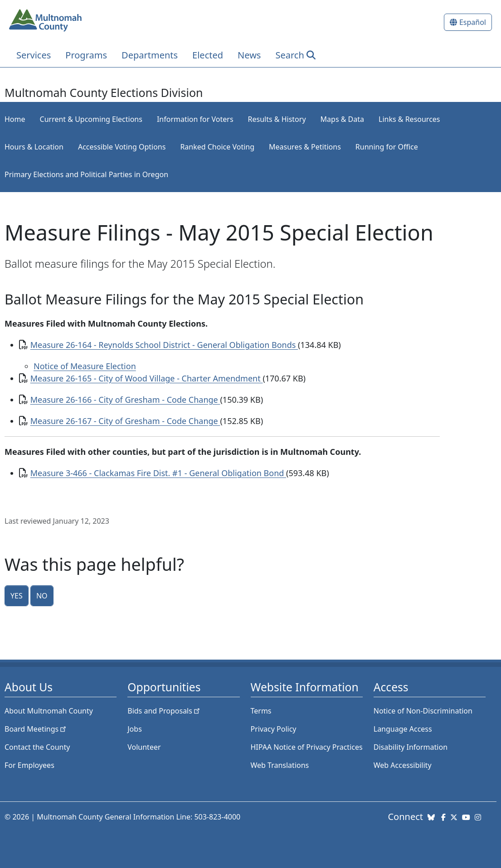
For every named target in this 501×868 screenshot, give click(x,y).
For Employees (29, 765)
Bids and (164, 711)
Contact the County (37, 747)
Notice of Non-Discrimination (423, 711)
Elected (208, 55)
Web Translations (280, 765)
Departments (150, 55)
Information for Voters (195, 119)
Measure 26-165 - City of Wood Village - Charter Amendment (147, 378)
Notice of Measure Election (85, 366)
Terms (261, 711)
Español (473, 22)
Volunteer (144, 747)
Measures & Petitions (305, 147)
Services (34, 55)
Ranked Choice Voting (217, 147)
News (249, 55)
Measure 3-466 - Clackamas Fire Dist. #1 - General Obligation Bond (158, 473)
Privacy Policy (274, 729)
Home (15, 119)
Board (36, 729)
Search (289, 55)
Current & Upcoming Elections (91, 119)
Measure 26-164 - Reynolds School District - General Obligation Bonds (164, 345)
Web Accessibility (403, 765)
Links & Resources (409, 119)
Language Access (403, 729)
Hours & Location (34, 147)
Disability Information (411, 747)
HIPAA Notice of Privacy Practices (307, 747)
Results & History (277, 119)
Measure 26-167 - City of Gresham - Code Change (125, 421)
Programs (86, 55)
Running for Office (387, 147)
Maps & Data (342, 119)
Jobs (135, 729)
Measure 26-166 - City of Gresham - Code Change (125, 400)
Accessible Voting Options (122, 147)
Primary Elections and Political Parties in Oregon (86, 174)
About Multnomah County (49, 711)
